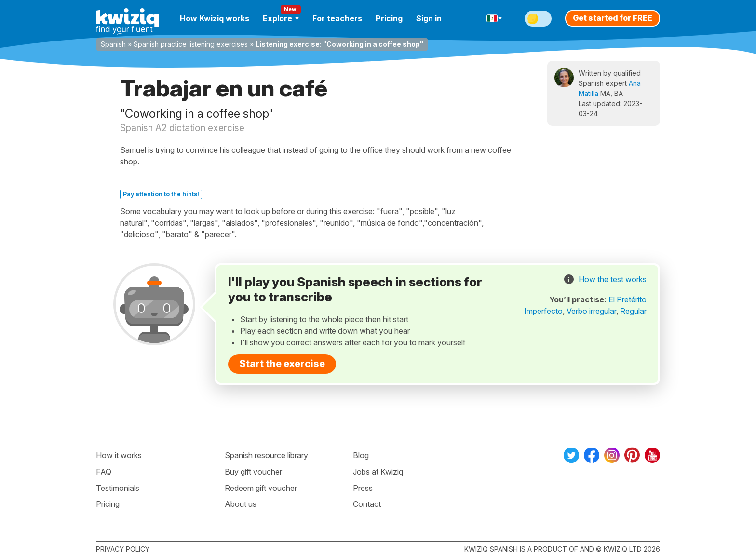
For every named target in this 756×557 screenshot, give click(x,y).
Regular (633, 311)
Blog (361, 455)
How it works (119, 455)
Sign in (429, 18)
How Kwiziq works (215, 18)
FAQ (104, 472)
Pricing (389, 18)
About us (241, 504)
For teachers (337, 18)
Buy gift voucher (253, 472)
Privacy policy (123, 549)
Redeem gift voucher (261, 488)
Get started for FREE (613, 18)
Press (363, 488)
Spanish (113, 44)
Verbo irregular (591, 311)
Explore (281, 18)
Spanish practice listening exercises (191, 44)
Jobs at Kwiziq (378, 472)
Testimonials (118, 488)
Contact (367, 504)
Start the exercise (282, 364)
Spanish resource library (266, 455)
